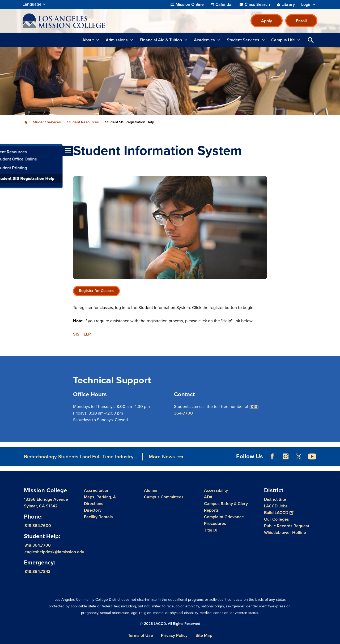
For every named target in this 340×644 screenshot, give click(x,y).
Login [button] (306, 5)
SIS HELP (82, 334)
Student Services (47, 122)
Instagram (286, 456)
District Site (275, 499)
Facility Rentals (98, 517)
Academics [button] (204, 40)
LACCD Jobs (276, 506)
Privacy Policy (174, 635)
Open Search (311, 40)
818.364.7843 (37, 571)
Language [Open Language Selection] (32, 4)
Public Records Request (287, 526)
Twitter (299, 456)
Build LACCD (279, 513)
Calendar (224, 5)
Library (288, 5)
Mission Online (190, 5)
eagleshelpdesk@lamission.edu (54, 552)
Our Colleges (277, 519)
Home (26, 122)
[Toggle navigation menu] (5, 151)
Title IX (211, 530)
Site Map (204, 635)
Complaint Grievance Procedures (224, 520)
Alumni (151, 490)
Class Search (257, 5)
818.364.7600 (38, 526)
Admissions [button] (117, 40)
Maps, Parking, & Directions (100, 500)
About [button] (88, 40)
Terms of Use (141, 635)
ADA (208, 497)
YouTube (312, 456)
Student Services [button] (243, 40)
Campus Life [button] (283, 40)
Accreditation (97, 490)
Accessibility (216, 490)
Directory (93, 510)
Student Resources (83, 122)
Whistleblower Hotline (285, 532)
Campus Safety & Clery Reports (226, 507)
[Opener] (335, 455)
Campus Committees (164, 497)
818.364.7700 (38, 545)
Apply (267, 21)
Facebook (272, 456)
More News (162, 457)
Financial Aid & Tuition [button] (161, 40)
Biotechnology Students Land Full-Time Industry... (81, 457)
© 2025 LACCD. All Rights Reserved (170, 624)
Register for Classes (97, 291)
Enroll (301, 21)
